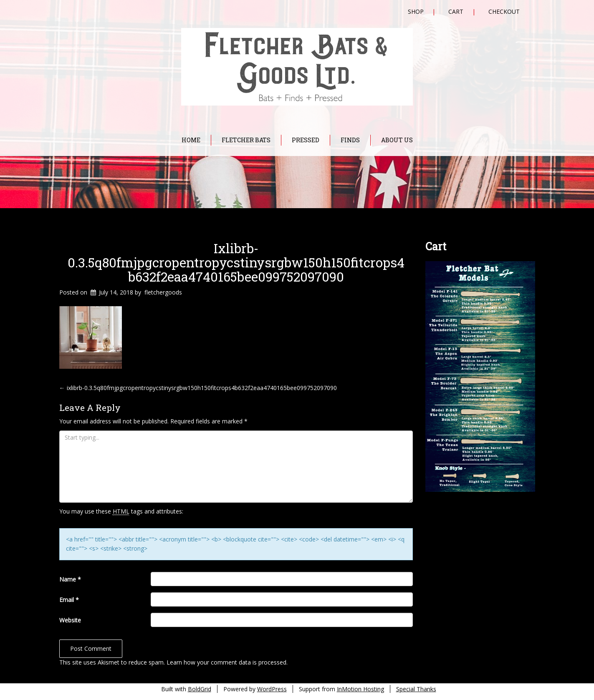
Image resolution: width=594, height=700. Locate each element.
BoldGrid (200, 689)
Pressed (306, 140)
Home (191, 140)
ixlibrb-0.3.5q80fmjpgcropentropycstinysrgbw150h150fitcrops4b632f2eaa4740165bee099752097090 (236, 262)
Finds (350, 140)
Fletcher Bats (246, 140)
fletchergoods (163, 292)
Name (70, 579)
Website (70, 620)
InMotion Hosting (360, 689)
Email (69, 600)
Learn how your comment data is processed (226, 662)
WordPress (272, 689)
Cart (456, 11)
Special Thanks (416, 689)
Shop (416, 11)
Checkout (504, 11)
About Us (397, 140)
